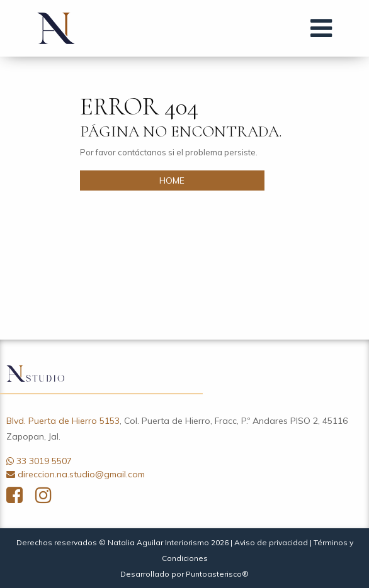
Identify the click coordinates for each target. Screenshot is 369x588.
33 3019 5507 (44, 461)
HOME (172, 180)
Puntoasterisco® (217, 574)
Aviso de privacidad (271, 542)
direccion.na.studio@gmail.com (81, 474)
